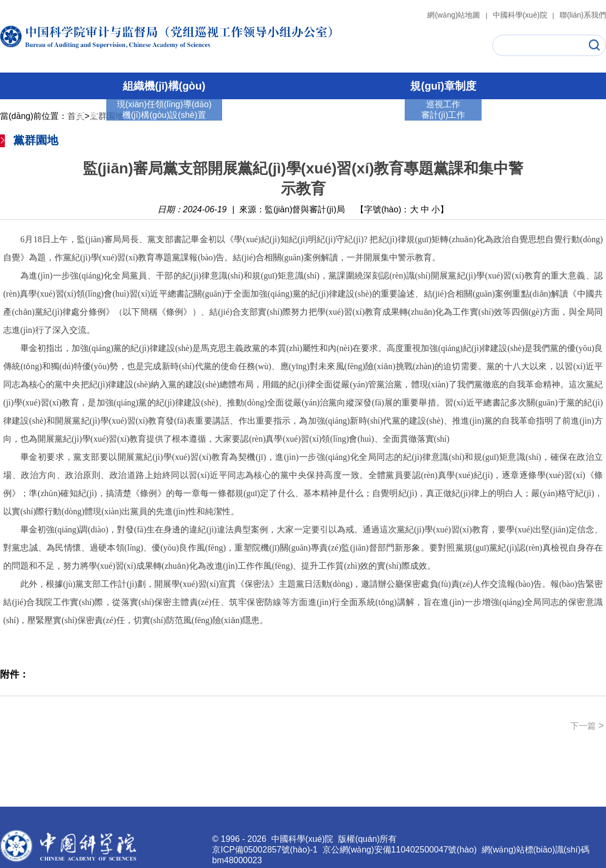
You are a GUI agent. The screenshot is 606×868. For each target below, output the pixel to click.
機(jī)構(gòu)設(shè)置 (164, 115)
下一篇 (587, 726)
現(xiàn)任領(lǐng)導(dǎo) (164, 104)
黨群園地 (376, 114)
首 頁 (86, 114)
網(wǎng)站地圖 (459, 15)
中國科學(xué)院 (525, 15)
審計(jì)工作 (313, 114)
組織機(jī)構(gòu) (164, 86)
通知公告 (510, 114)
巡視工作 (251, 114)
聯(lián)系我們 (583, 15)
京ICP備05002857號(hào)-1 (265, 850)
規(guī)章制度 (443, 86)
